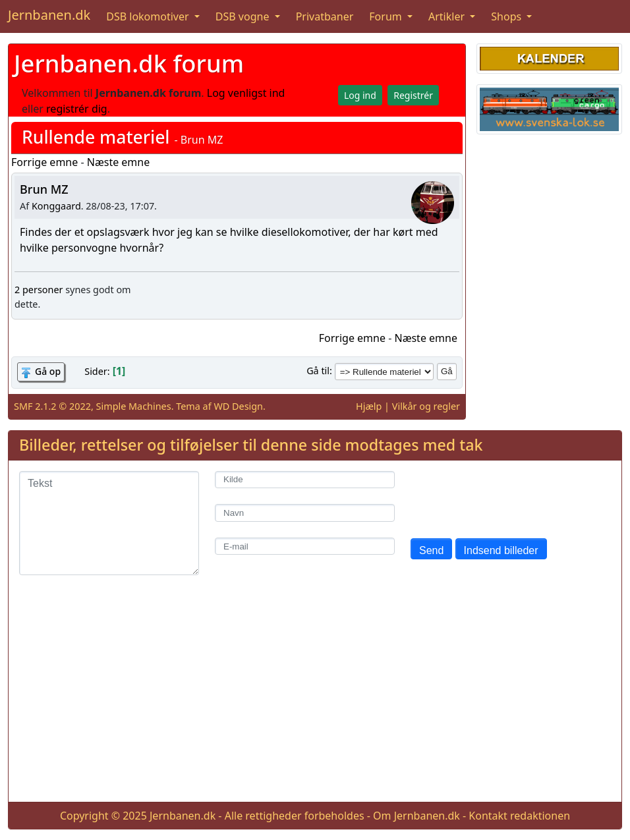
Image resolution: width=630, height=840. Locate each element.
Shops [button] (507, 16)
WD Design (238, 406)
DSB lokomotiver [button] (149, 16)
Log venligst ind (246, 93)
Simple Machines (134, 406)
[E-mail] (305, 546)
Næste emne (119, 162)
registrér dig (77, 109)
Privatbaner (325, 16)
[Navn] (305, 513)
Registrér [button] (413, 95)
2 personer (39, 290)
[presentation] (511, 497)
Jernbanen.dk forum (129, 63)
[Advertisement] (315, 699)
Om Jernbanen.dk (416, 816)
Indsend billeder (501, 550)
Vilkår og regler (426, 406)
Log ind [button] (360, 95)
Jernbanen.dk (49, 15)
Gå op (48, 371)
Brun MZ (44, 189)
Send (431, 550)
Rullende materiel (96, 137)
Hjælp (369, 406)
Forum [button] (387, 16)
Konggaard (56, 206)
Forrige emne (44, 162)
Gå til (318, 371)
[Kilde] (305, 480)
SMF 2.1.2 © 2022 (52, 406)
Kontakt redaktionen (519, 816)
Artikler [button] (448, 16)
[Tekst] (109, 523)
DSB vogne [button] (244, 16)
